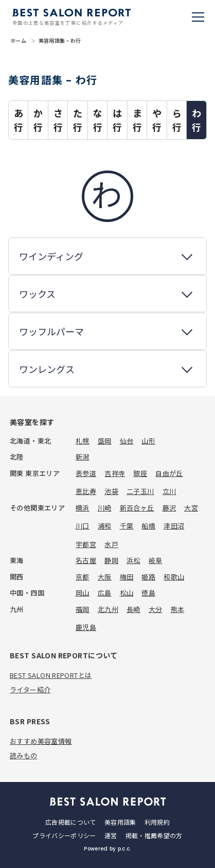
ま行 (137, 120)
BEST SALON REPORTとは (51, 675)
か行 (38, 120)
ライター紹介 (30, 690)
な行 (98, 120)
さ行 (58, 120)
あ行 (19, 120)
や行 (157, 120)
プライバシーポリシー (64, 835)
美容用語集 (120, 822)
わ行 (196, 120)
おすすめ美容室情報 (41, 741)
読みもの (24, 755)
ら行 (177, 120)
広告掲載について (71, 822)
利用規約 (157, 822)
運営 (111, 835)
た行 (78, 120)
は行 (117, 120)
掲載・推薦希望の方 (154, 835)
